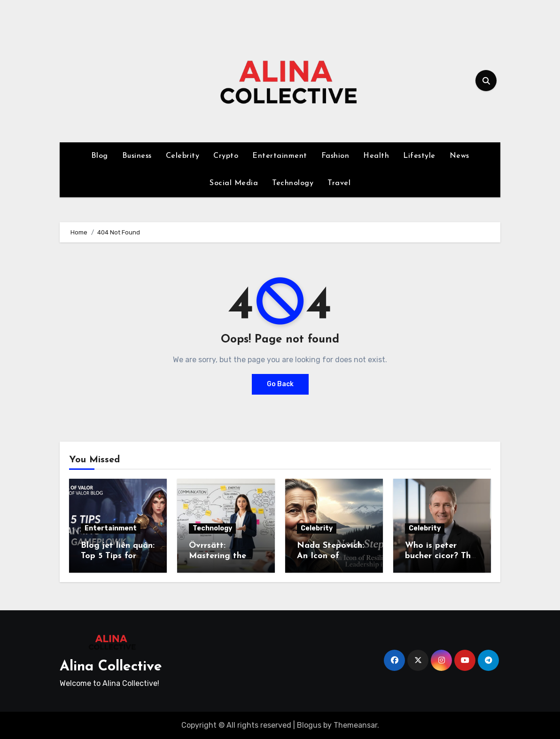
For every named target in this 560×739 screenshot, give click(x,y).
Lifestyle (419, 156)
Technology (293, 183)
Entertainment (280, 156)
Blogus (309, 725)
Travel (339, 183)
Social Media (234, 183)
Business (137, 156)
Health (376, 156)
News (459, 156)
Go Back (280, 384)
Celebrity (183, 156)
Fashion (335, 156)
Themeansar (355, 725)
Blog (100, 156)
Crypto (226, 156)
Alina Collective (111, 667)
